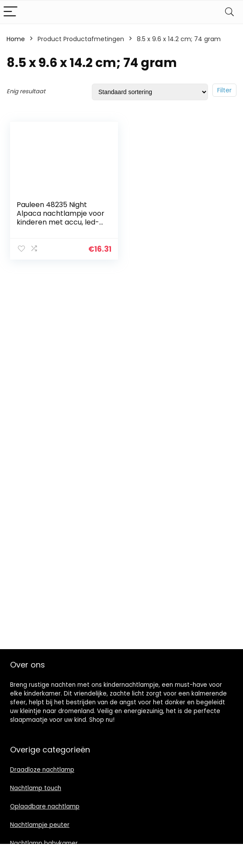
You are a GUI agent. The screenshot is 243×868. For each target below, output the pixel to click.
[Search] (229, 12)
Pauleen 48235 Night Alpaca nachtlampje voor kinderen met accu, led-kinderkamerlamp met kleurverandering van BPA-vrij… (61, 227)
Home (16, 39)
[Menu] (10, 12)
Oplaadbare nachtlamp (45, 807)
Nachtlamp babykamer (44, 843)
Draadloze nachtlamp (42, 770)
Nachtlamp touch (36, 788)
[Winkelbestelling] (150, 92)
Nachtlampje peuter (40, 825)
